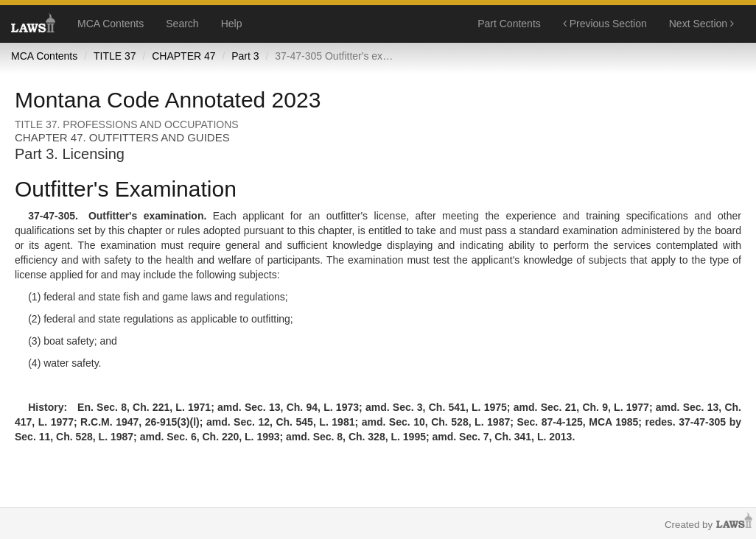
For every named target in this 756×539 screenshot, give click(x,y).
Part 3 (245, 56)
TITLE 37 (115, 56)
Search (182, 24)
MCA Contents (111, 24)
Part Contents (509, 24)
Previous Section (605, 24)
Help (232, 24)
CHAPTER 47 (183, 56)
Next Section (701, 24)
